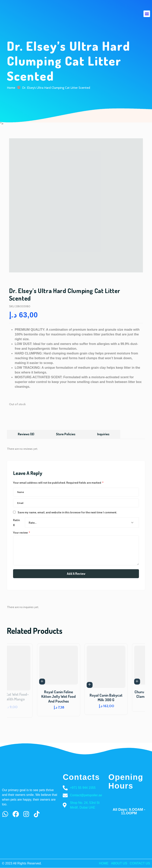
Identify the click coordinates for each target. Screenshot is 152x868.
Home (11, 88)
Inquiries (104, 434)
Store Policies (66, 434)
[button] (147, 14)
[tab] (26, 434)
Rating (17, 522)
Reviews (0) (26, 434)
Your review (22, 532)
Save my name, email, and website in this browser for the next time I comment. (67, 512)
